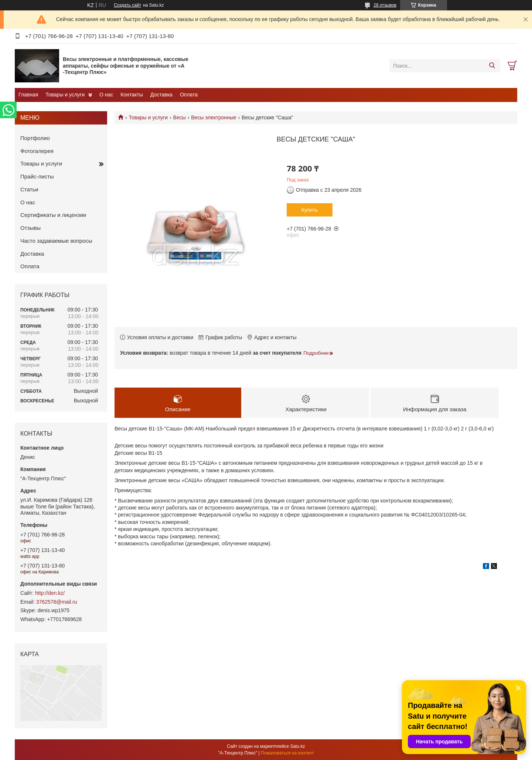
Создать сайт (127, 5)
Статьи (29, 189)
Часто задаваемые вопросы (56, 241)
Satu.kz (297, 746)
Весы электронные (214, 117)
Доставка (161, 95)
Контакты (132, 95)
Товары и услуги (65, 95)
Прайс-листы (37, 176)
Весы (180, 117)
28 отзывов (385, 5)
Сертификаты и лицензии (53, 215)
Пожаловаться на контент (287, 753)
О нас (106, 95)
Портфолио (35, 138)
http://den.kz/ (50, 593)
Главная (28, 95)
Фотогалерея (37, 151)
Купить (310, 210)
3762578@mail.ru (57, 602)
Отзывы (30, 228)
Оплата (189, 95)
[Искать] (492, 66)
